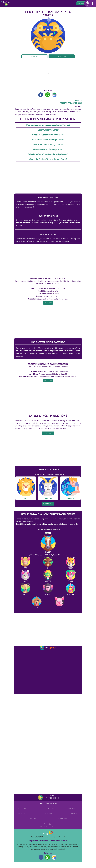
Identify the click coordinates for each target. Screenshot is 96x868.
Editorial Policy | (55, 841)
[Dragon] (48, 576)
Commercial (43, 827)
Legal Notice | (34, 841)
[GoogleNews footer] (54, 857)
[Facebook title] (41, 95)
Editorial (55, 827)
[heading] (48, 303)
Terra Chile (22, 809)
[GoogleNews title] (54, 95)
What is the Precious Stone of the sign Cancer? (48, 159)
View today (62, 56)
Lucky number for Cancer (48, 130)
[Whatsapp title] (48, 95)
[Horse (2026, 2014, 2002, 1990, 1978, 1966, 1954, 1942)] (48, 546)
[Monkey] (48, 590)
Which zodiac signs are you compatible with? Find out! (48, 125)
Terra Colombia (48, 809)
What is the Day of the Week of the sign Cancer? (48, 154)
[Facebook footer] (41, 857)
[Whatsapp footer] (48, 857)
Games (33, 818)
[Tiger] (71, 563)
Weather (75, 813)
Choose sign (48, 504)
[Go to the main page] (7, 3)
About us (64, 841)
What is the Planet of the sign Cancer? (48, 149)
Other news (63, 818)
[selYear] (48, 533)
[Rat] (25, 563)
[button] (87, 3)
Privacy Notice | (44, 841)
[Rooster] (71, 590)
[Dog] (37, 603)
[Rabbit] (25, 576)
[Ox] (48, 563)
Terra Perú (22, 813)
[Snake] (71, 576)
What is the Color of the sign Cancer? (48, 144)
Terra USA (48, 813)
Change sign (34, 56)
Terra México (73, 809)
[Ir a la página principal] (17, 653)
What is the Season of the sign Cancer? (48, 135)
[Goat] (25, 590)
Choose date (48, 433)
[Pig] (59, 603)
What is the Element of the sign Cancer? (48, 140)
